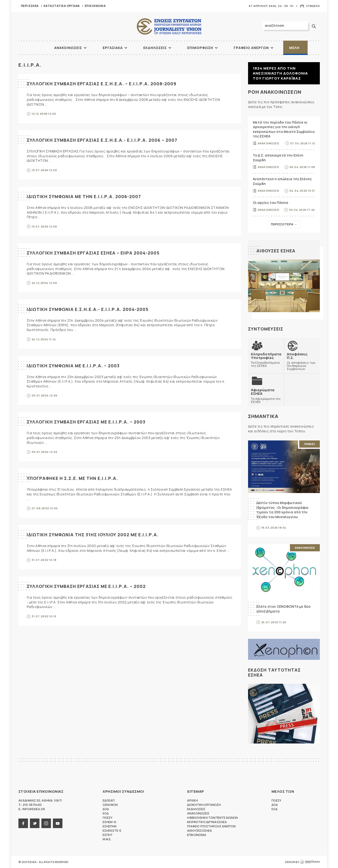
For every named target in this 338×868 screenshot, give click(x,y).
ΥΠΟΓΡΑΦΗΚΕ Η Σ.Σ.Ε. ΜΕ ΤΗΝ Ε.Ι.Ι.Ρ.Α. (72, 478)
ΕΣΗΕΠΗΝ (110, 826)
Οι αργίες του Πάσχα (271, 203)
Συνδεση (313, 6)
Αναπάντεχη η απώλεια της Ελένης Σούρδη (282, 181)
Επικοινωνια (95, 6)
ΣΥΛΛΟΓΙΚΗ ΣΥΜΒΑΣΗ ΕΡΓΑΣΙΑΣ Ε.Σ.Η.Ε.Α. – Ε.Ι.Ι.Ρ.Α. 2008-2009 (102, 84)
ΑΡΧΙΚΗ (36, 48)
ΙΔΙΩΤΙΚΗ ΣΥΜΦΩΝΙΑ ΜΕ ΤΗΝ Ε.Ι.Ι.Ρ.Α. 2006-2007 (84, 196)
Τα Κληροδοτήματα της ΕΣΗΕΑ (266, 360)
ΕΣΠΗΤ (108, 835)
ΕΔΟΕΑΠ (109, 800)
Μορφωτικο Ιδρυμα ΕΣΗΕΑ (207, 822)
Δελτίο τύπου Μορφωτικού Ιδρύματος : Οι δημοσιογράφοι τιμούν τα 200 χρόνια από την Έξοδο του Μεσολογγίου (283, 510)
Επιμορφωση (200, 48)
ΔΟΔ (106, 809)
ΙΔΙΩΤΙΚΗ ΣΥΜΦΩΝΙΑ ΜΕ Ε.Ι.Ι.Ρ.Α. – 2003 (73, 366)
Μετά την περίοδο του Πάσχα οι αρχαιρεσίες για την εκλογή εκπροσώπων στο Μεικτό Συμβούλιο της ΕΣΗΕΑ (284, 129)
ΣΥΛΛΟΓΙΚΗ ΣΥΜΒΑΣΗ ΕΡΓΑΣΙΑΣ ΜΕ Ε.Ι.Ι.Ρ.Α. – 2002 (86, 586)
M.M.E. (107, 839)
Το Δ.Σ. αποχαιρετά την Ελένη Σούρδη (278, 158)
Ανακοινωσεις (68, 48)
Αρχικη (192, 800)
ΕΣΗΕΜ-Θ (109, 822)
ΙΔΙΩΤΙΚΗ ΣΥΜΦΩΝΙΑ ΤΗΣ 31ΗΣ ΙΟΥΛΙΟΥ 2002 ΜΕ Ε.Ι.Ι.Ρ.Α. (93, 535)
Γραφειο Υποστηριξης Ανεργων (211, 826)
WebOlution (310, 862)
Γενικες (310, 444)
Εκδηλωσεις (155, 48)
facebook (23, 823)
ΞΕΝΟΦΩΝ (110, 805)
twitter (35, 823)
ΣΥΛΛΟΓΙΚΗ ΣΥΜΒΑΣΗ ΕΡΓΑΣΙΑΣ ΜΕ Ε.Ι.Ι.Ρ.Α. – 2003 (86, 422)
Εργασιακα (113, 48)
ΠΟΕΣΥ (108, 818)
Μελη (294, 48)
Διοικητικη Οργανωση (204, 805)
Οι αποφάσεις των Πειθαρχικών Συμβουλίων (302, 361)
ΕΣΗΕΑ (169, 26)
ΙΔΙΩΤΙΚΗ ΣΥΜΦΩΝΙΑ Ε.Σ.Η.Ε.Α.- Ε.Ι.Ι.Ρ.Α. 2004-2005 (88, 309)
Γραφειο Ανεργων (251, 48)
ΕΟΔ (106, 813)
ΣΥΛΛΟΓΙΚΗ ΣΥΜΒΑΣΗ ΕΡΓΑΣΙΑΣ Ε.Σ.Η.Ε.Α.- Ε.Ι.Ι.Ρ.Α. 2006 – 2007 (102, 140)
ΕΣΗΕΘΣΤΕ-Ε (112, 831)
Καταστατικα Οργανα (62, 6)
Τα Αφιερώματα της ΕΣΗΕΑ (266, 396)
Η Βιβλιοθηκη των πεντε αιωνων (212, 818)
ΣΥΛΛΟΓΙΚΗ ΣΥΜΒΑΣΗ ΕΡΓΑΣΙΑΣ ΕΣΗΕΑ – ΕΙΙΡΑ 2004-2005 (93, 253)
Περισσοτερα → (284, 224)
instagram (46, 823)
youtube (58, 823)
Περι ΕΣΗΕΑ (30, 6)
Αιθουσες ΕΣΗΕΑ (276, 251)
